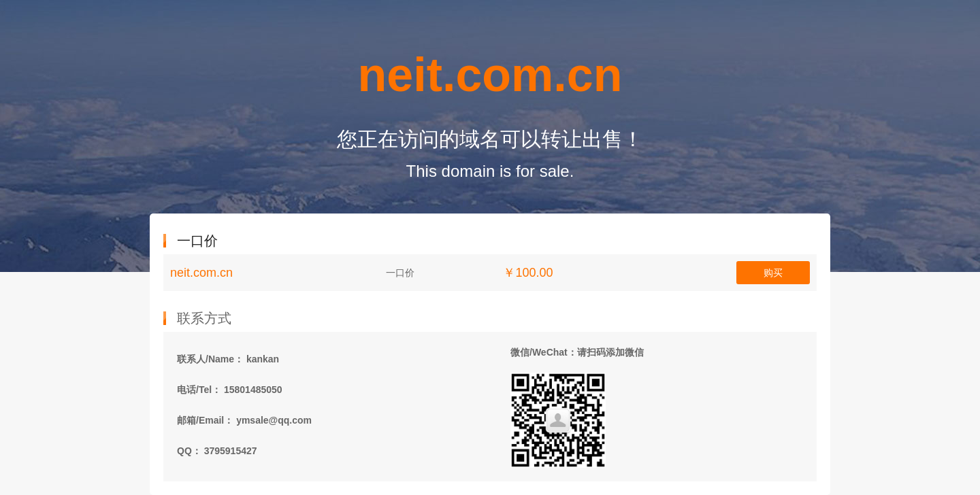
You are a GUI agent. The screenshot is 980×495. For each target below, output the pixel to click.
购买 (773, 273)
